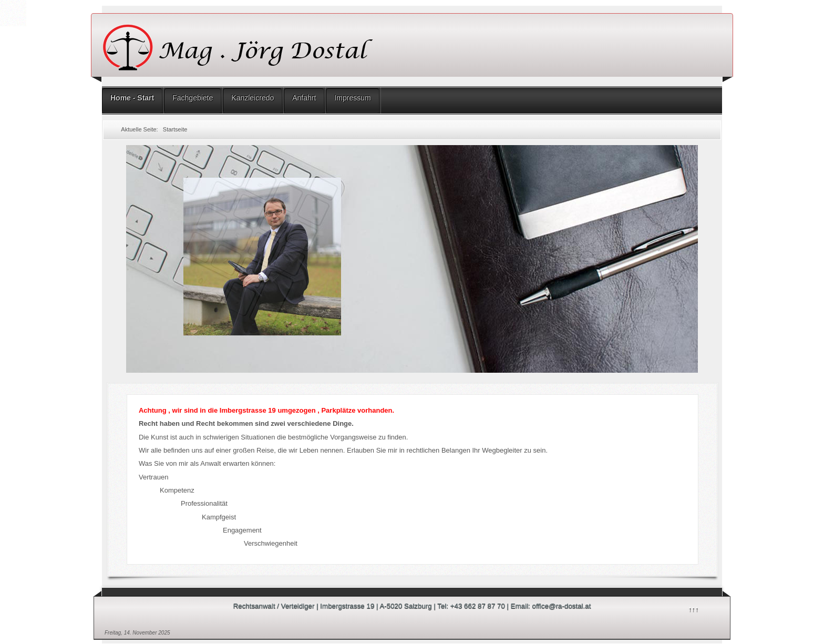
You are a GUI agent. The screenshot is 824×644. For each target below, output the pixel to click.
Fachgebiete (193, 98)
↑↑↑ (693, 609)
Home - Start (132, 98)
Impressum (352, 98)
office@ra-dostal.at (562, 606)
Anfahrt (304, 98)
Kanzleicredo (253, 98)
